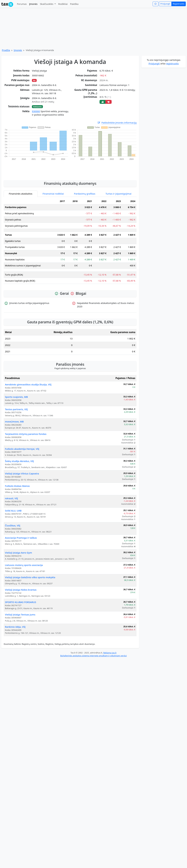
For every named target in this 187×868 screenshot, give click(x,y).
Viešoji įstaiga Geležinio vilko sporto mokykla (30, 577)
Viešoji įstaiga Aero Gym (18, 553)
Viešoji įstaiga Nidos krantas (21, 590)
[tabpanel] (70, 242)
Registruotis (179, 4)
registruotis (172, 63)
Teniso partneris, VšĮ (16, 409)
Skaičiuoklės (47, 4)
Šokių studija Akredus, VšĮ (19, 461)
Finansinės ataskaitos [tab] (21, 194)
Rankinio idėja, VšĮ (15, 627)
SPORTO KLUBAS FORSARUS (21, 602)
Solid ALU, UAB (13, 511)
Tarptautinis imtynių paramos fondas (26, 434)
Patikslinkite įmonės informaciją (117, 123)
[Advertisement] (70, 168)
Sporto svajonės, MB (16, 397)
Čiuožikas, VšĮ (13, 525)
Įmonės (33, 4)
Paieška (74, 4)
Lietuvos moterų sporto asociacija (24, 565)
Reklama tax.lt (110, 653)
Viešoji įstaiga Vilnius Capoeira (22, 473)
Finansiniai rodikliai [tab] (53, 194)
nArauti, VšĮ (11, 498)
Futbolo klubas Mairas (17, 486)
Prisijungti (165, 4)
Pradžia (6, 50)
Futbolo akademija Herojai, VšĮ (22, 449)
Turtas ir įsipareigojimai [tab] (119, 194)
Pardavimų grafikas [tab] (85, 194)
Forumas (22, 4)
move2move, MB (14, 422)
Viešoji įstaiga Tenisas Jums (20, 615)
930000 (36, 111)
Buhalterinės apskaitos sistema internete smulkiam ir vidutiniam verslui (93, 656)
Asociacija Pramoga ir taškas (21, 538)
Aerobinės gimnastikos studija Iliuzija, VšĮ (28, 384)
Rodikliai (63, 4)
